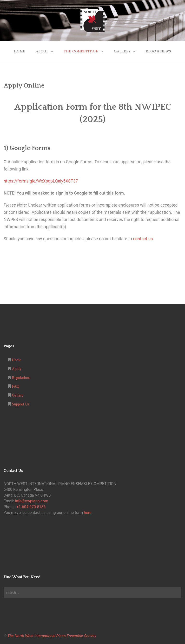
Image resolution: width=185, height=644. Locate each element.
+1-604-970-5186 (31, 507)
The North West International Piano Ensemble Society (52, 636)
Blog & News (159, 51)
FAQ (15, 386)
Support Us (20, 404)
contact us (143, 239)
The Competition (81, 51)
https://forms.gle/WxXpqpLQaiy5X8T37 (41, 181)
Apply (16, 369)
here (88, 513)
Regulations (21, 378)
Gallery (122, 51)
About (42, 51)
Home (20, 51)
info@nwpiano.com (32, 501)
